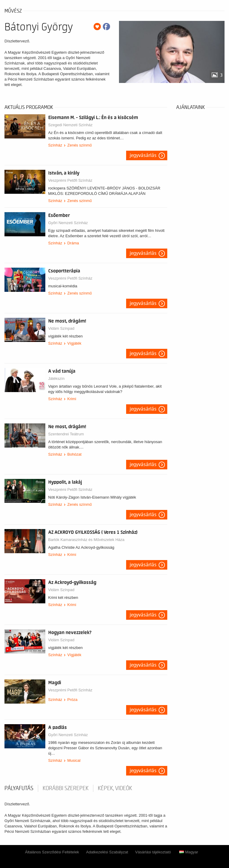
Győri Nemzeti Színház (68, 223)
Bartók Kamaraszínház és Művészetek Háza (86, 540)
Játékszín (57, 379)
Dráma (73, 243)
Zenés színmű (80, 145)
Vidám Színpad (61, 328)
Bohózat (75, 454)
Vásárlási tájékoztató (153, 852)
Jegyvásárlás (143, 155)
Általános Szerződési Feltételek (52, 852)
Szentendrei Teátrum (66, 434)
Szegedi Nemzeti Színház (71, 125)
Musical (74, 760)
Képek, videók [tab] (115, 788)
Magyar (189, 852)
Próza (72, 700)
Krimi (72, 399)
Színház (55, 145)
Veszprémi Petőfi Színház (70, 180)
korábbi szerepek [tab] (66, 788)
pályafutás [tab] (19, 788)
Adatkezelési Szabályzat (107, 852)
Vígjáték (74, 343)
